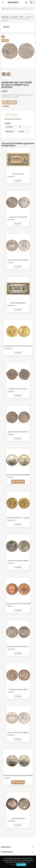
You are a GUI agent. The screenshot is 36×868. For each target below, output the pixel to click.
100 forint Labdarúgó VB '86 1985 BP (18, 475)
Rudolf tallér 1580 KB (18, 818)
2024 (6, 27)
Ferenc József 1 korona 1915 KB (18, 260)
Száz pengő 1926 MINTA (18, 303)
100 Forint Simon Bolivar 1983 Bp (18, 561)
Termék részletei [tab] (12, 114)
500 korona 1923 (18, 174)
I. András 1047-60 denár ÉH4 (18, 217)
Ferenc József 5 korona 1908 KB (18, 733)
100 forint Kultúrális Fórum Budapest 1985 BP (18, 775)
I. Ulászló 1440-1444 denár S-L (18, 389)
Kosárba (10, 102)
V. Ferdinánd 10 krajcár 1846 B (18, 689)
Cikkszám (8, 119)
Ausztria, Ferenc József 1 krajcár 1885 (18, 604)
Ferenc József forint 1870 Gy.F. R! (18, 647)
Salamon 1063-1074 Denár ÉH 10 (18, 432)
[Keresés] (18, 9)
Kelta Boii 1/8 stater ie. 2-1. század (18, 518)
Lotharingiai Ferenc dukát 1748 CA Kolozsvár (18, 346)
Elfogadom (21, 865)
